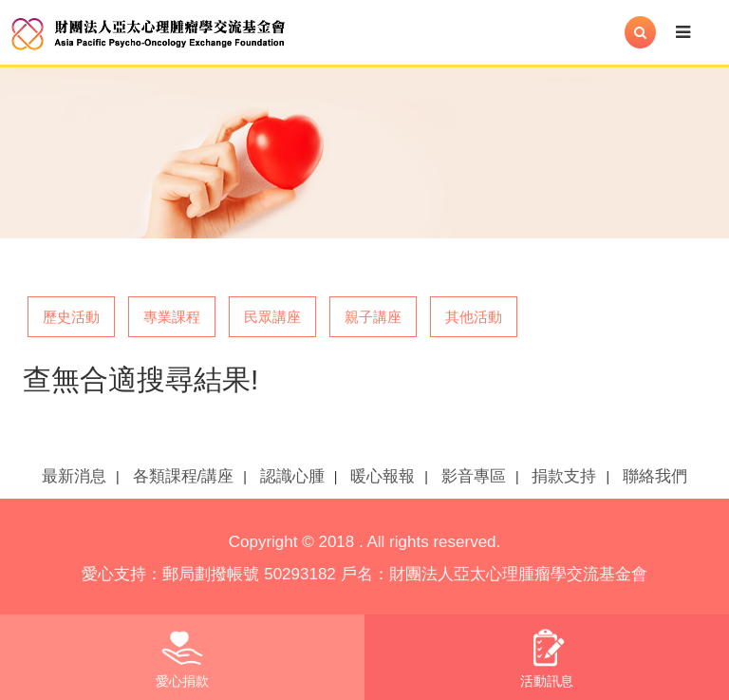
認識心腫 (292, 476)
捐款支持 (564, 476)
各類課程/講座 (184, 476)
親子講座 (373, 317)
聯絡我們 (655, 476)
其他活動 (474, 317)
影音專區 (474, 476)
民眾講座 (272, 317)
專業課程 (172, 317)
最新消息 (74, 476)
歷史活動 (71, 317)
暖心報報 (383, 476)
